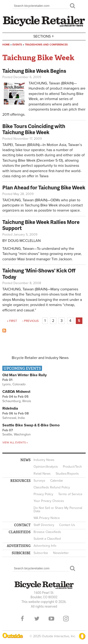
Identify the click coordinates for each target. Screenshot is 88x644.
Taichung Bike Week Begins (34, 71)
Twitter (37, 619)
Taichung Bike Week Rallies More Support (41, 225)
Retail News (42, 474)
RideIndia (10, 408)
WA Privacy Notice (47, 518)
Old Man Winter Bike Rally (25, 375)
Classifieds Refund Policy (52, 487)
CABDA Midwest (16, 392)
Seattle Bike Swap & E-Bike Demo (31, 425)
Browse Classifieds (47, 532)
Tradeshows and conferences (46, 45)
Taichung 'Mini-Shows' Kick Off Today (39, 273)
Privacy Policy (43, 494)
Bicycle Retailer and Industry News (40, 358)
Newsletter (61, 553)
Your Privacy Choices (49, 501)
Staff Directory (44, 525)
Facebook (22, 619)
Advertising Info (45, 546)
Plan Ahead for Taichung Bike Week (44, 187)
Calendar (57, 481)
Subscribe (41, 553)
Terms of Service (70, 494)
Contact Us (67, 525)
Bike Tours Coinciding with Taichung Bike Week (34, 129)
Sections (44, 36)
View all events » (15, 442)
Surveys (39, 481)
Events (17, 45)
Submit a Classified (47, 539)
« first (12, 321)
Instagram (66, 619)
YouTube (51, 619)
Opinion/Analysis (46, 467)
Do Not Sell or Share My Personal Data (58, 510)
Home (6, 45)
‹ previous (31, 321)
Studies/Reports (67, 474)
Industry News (44, 460)
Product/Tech (72, 467)
